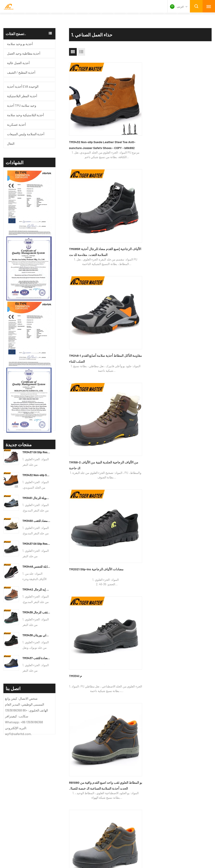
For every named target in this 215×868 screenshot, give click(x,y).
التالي (132, 390)
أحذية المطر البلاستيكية (88, 459)
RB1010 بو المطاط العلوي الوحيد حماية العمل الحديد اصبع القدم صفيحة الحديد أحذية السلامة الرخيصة (188, 351)
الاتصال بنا (104, 493)
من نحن (125, 493)
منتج (5, 444)
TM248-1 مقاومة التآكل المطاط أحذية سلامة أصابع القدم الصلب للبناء (188, 117)
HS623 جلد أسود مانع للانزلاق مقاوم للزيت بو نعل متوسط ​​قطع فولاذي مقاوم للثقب (90, 351)
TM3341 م (173, 191)
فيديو (5, 459)
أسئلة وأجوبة (53, 493)
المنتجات (193, 493)
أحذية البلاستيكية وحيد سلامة (92, 451)
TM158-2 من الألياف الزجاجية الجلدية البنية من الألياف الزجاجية (90, 194)
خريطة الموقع (26, 493)
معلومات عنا (11, 437)
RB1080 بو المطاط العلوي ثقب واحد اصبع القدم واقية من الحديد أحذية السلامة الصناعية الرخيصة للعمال (90, 273)
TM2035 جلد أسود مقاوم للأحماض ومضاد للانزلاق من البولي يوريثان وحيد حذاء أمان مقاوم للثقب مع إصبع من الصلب (189, 273)
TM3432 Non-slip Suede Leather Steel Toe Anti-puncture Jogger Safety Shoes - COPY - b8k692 (91, 117)
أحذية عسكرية (82, 444)
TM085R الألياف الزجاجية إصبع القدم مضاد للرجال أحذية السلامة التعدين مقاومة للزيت (139, 117)
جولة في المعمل (167, 493)
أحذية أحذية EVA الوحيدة (89, 437)
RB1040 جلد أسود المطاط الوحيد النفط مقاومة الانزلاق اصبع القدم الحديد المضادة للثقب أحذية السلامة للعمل (139, 351)
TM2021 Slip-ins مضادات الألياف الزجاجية (139, 194)
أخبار (5, 451)
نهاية (144, 390)
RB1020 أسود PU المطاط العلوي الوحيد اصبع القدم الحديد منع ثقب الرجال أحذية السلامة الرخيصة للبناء (139, 273)
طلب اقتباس (79, 493)
